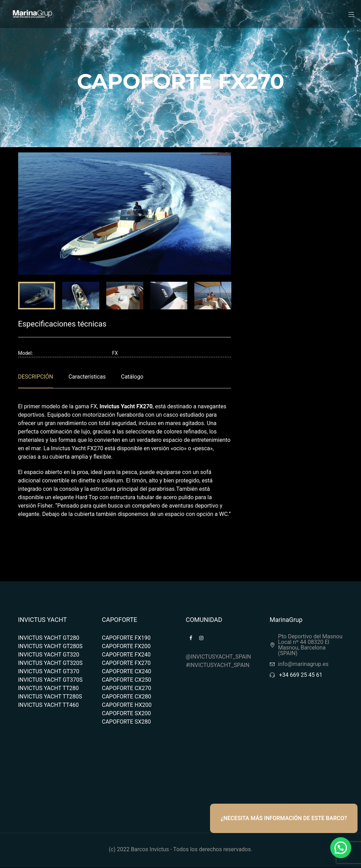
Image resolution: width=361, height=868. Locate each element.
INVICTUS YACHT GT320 (49, 655)
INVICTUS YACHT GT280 (49, 638)
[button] (341, 848)
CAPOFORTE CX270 (127, 688)
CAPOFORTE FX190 (127, 638)
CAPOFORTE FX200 (127, 646)
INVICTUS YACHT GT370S (50, 680)
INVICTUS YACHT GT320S (50, 663)
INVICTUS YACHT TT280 (49, 688)
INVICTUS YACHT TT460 (49, 705)
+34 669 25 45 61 (301, 675)
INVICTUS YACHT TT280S (50, 697)
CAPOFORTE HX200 (127, 705)
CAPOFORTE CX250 (127, 680)
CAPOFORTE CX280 (127, 697)
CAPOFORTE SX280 (127, 722)
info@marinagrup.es (304, 664)
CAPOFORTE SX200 (127, 713)
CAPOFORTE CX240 (127, 671)
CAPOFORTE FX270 (127, 663)
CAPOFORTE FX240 (127, 655)
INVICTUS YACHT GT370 (49, 671)
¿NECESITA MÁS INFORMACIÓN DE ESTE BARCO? (284, 818)
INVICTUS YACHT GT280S (50, 646)
